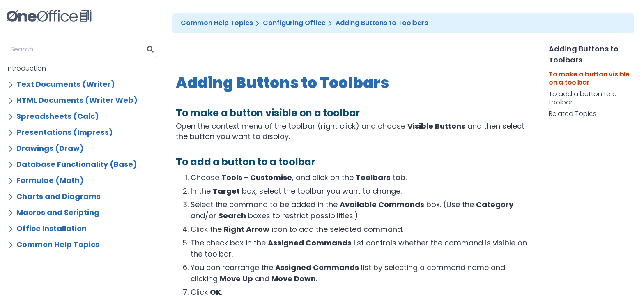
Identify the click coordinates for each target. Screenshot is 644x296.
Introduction (26, 68)
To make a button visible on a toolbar (589, 79)
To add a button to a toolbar (583, 98)
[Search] (75, 49)
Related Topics (573, 114)
